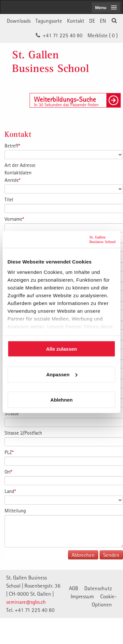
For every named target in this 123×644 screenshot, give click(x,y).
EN (103, 21)
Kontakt (76, 21)
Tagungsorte (49, 21)
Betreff (12, 146)
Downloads (19, 21)
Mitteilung (15, 510)
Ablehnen (61, 400)
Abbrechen (83, 555)
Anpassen (62, 374)
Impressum (82, 596)
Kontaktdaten (18, 172)
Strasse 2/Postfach (23, 433)
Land (10, 491)
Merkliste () (103, 35)
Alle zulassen (61, 349)
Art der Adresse (20, 165)
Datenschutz (98, 588)
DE (92, 21)
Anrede (13, 180)
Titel (9, 199)
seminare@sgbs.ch (26, 602)
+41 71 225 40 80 (63, 35)
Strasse (13, 413)
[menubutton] (106, 7)
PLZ (9, 452)
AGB (74, 588)
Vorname (14, 219)
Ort (8, 472)
